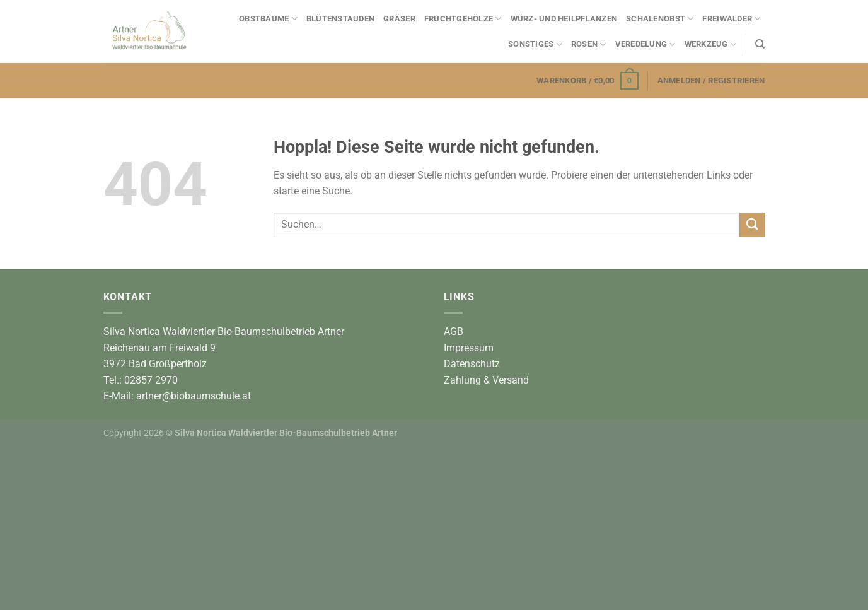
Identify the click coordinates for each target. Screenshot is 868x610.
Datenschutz (472, 364)
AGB (454, 331)
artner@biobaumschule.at (194, 396)
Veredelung (645, 44)
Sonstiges (535, 44)
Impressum (469, 348)
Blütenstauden (340, 19)
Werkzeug (711, 44)
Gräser (399, 19)
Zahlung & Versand (486, 380)
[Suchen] (760, 44)
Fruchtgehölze (463, 19)
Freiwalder (731, 19)
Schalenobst (660, 19)
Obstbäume (268, 19)
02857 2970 (151, 380)
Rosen (589, 44)
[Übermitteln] (752, 225)
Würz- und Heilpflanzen (564, 19)
